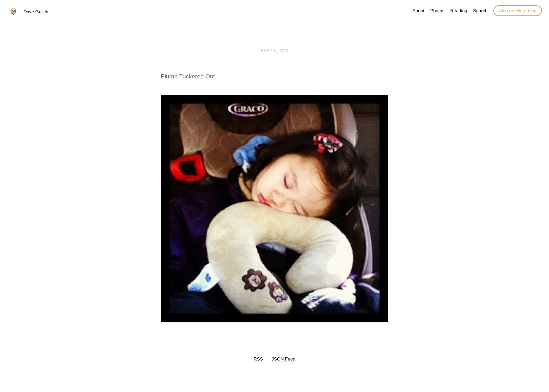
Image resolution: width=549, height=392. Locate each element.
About (418, 11)
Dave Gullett (36, 12)
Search (480, 11)
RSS (258, 359)
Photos (437, 11)
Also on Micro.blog (518, 11)
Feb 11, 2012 (274, 51)
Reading (459, 11)
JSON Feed (284, 359)
